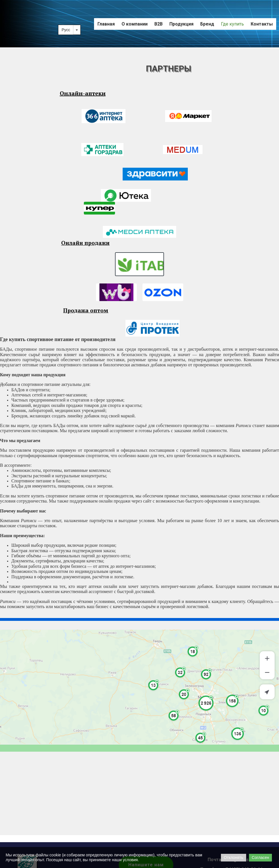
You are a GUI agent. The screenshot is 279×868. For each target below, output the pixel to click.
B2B (158, 24)
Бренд (207, 24)
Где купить (232, 24)
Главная (106, 24)
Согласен (260, 858)
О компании (135, 24)
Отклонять (234, 858)
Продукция (181, 24)
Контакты (262, 24)
